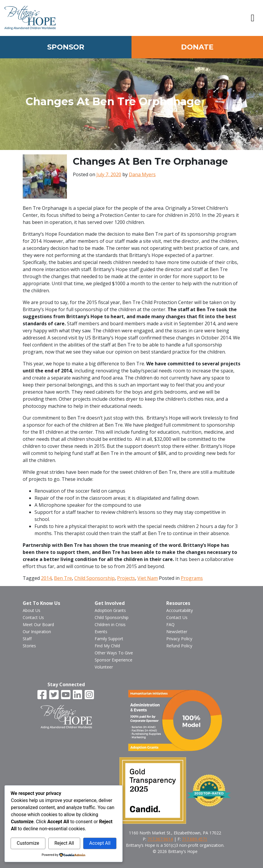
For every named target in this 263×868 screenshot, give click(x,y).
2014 (46, 578)
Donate (197, 47)
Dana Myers (142, 174)
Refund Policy (179, 646)
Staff (27, 639)
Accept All (100, 843)
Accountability (180, 610)
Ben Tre (63, 578)
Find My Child (107, 646)
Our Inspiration (37, 632)
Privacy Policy (179, 639)
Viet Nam (148, 578)
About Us (32, 610)
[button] (253, 18)
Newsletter (177, 632)
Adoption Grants (110, 610)
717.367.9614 (160, 839)
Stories (29, 646)
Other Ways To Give (114, 653)
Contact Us (33, 617)
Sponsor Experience (114, 660)
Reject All (64, 843)
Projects (126, 578)
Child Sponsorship (94, 578)
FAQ (170, 624)
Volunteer (104, 667)
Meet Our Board (38, 624)
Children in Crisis (110, 624)
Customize (28, 843)
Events (101, 632)
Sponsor (66, 47)
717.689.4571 (195, 839)
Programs (192, 578)
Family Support (109, 639)
